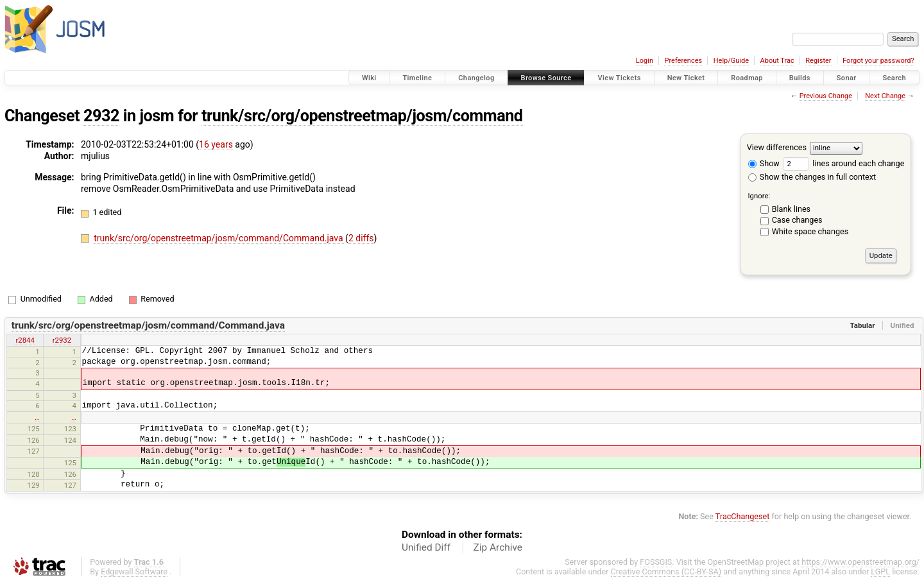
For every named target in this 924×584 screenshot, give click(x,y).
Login (645, 61)
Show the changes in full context (812, 177)
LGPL (880, 571)
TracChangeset (743, 516)
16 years (216, 144)
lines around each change (843, 163)
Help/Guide (731, 61)
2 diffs (361, 238)
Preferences (683, 61)
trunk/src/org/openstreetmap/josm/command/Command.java (219, 238)
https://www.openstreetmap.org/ (860, 562)
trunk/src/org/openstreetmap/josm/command (362, 116)
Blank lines (791, 209)
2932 (101, 116)
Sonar (847, 78)
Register (818, 61)
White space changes (810, 231)
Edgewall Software (134, 571)
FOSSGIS (656, 562)
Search (894, 78)
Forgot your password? (878, 61)
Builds (800, 78)
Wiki (369, 78)
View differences (777, 147)
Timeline (417, 78)
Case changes (797, 220)
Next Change (885, 96)
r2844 (25, 340)
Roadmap (747, 78)
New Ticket (686, 78)
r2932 (62, 340)
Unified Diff (426, 547)
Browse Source (546, 78)
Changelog (476, 78)
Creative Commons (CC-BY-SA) (666, 571)
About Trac (777, 61)
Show (764, 163)
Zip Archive (498, 547)
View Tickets (619, 78)
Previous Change (826, 96)
